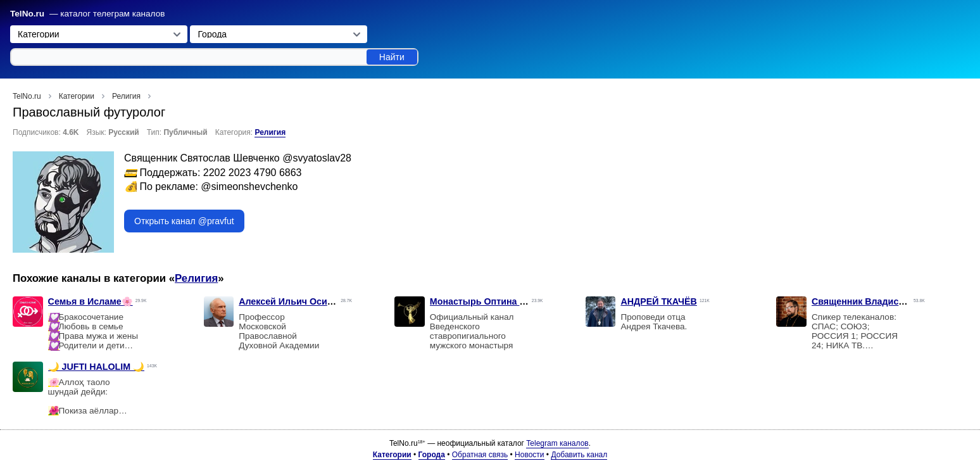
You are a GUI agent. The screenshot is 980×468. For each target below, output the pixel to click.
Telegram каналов (557, 443)
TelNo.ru (27, 14)
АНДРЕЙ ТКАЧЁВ (659, 301)
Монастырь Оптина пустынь (494, 301)
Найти (392, 57)
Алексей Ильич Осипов (291, 301)
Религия (270, 132)
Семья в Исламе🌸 (91, 301)
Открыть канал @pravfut (184, 221)
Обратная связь (480, 455)
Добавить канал (579, 455)
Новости (529, 455)
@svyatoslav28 (317, 158)
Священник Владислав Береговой (888, 301)
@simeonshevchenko (249, 187)
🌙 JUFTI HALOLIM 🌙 (97, 367)
